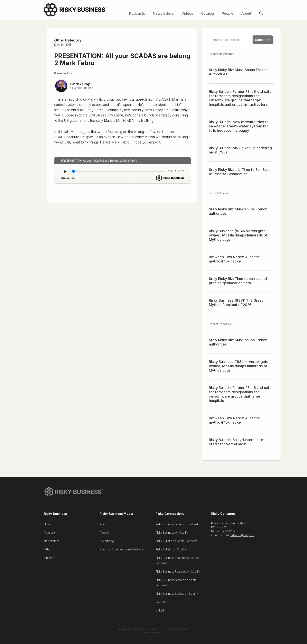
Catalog (208, 13)
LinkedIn (161, 611)
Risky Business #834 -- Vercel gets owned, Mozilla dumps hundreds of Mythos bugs (239, 366)
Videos (187, 13)
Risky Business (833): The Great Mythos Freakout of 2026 (236, 303)
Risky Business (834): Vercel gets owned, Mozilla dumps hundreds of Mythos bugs (238, 235)
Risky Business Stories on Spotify (177, 595)
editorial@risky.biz (242, 536)
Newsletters (163, 13)
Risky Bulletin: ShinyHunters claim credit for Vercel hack (237, 442)
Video (48, 550)
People (228, 13)
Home (48, 525)
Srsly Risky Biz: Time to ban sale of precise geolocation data (238, 281)
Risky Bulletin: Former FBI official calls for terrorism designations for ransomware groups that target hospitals (240, 394)
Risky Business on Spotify (172, 534)
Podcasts (137, 13)
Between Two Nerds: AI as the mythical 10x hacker (234, 259)
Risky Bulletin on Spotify (171, 550)
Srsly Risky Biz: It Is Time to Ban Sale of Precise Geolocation (239, 172)
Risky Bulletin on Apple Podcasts (176, 542)
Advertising (107, 542)
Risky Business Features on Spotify (178, 572)
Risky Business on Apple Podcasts (177, 525)
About (246, 13)
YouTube (161, 603)
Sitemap (49, 559)
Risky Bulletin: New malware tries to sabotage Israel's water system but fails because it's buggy (239, 126)
